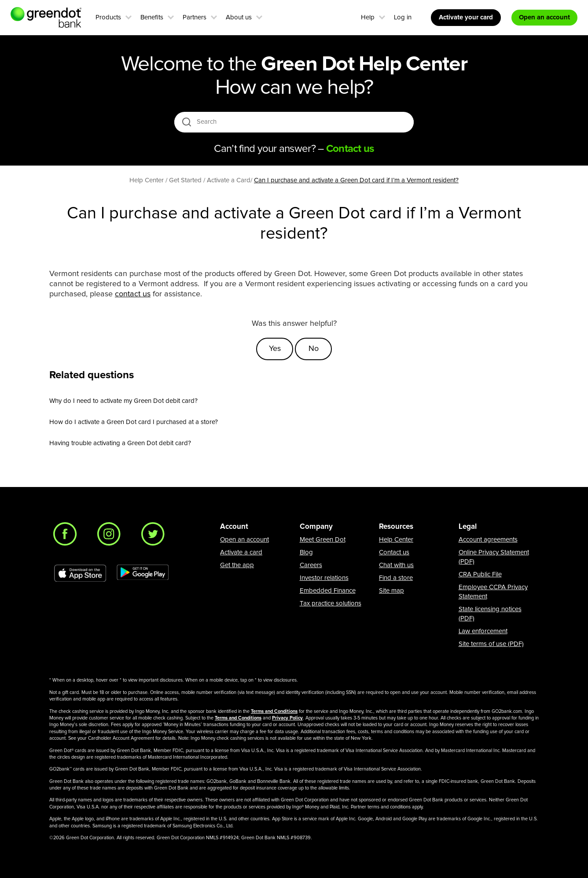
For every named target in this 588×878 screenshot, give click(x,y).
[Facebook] (67, 536)
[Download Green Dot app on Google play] (143, 573)
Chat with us (396, 565)
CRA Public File (480, 574)
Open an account (244, 540)
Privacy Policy (287, 718)
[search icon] (186, 122)
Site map (391, 591)
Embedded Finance (328, 591)
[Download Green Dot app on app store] (80, 573)
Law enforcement (483, 631)
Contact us (394, 552)
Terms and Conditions (274, 711)
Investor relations (324, 578)
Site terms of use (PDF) (491, 644)
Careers (311, 565)
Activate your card (466, 17)
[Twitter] (155, 536)
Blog (306, 552)
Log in (403, 17)
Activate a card (241, 552)
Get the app (237, 565)
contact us (133, 294)
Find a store (396, 578)
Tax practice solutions (331, 603)
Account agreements (488, 540)
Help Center (396, 540)
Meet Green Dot (323, 540)
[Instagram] (111, 536)
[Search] (295, 122)
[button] (129, 16)
